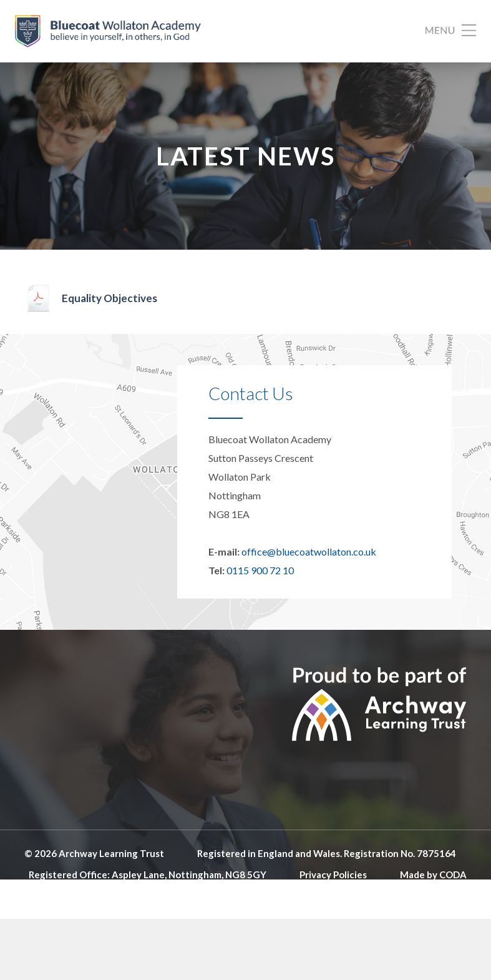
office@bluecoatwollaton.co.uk (309, 551)
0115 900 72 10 (260, 570)
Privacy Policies (333, 875)
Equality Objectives (109, 298)
